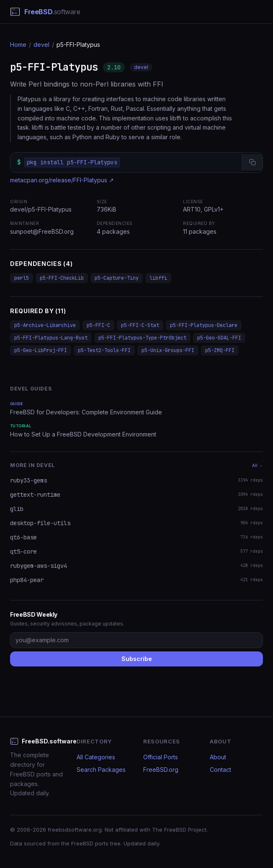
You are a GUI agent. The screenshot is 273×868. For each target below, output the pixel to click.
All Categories (96, 757)
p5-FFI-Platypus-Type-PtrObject (142, 338)
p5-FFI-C (98, 325)
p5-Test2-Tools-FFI (104, 350)
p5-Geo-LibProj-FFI (41, 350)
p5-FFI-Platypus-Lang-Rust (51, 338)
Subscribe (137, 659)
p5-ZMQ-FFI (220, 350)
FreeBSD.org (161, 770)
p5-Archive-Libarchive (45, 325)
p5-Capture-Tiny (117, 278)
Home (18, 45)
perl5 (22, 278)
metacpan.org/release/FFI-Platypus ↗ (62, 180)
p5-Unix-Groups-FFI (168, 350)
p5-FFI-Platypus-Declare (204, 325)
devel (41, 45)
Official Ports (161, 757)
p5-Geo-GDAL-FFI (219, 338)
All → (258, 465)
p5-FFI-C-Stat (140, 325)
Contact (220, 770)
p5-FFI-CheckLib (62, 278)
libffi (158, 278)
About (218, 757)
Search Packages (101, 770)
